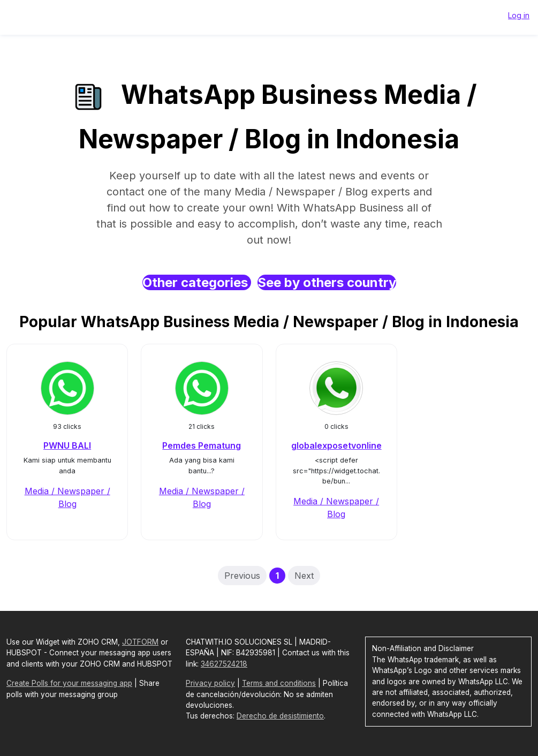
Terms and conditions (279, 683)
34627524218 (224, 664)
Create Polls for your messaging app (69, 683)
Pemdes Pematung (202, 445)
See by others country (327, 282)
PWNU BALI (67, 445)
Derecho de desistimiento (280, 716)
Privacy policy (210, 683)
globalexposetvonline (336, 445)
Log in (519, 15)
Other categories (197, 282)
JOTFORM (140, 642)
